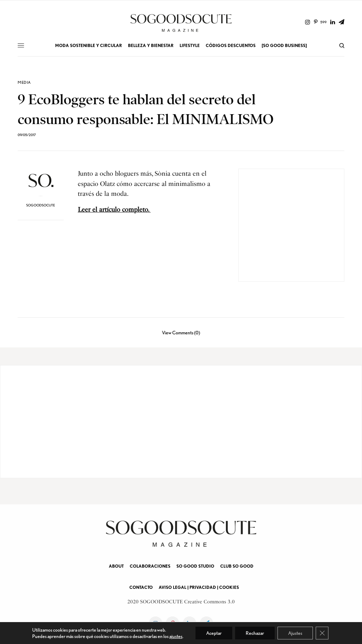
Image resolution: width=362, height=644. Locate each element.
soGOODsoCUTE (41, 205)
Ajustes (295, 633)
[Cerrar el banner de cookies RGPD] (322, 633)
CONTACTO (141, 587)
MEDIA (24, 83)
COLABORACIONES (150, 566)
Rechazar (255, 633)
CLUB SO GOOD (237, 566)
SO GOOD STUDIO (195, 566)
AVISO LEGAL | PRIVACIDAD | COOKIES (199, 587)
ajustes (176, 636)
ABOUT (116, 566)
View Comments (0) (181, 332)
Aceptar (214, 633)
